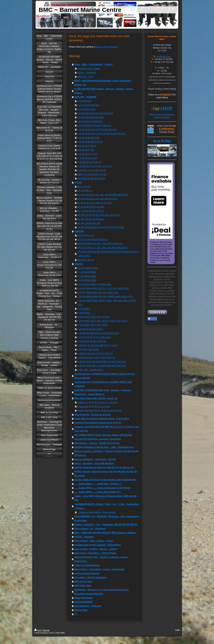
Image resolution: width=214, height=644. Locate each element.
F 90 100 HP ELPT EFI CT (89, 162)
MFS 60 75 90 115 (86, 260)
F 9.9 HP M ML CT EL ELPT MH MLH (94, 126)
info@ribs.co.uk (163, 56)
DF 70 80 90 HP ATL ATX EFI (91, 211)
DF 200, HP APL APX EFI (89, 223)
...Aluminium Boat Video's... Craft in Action (96, 512)
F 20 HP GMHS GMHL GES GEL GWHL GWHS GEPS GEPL (105, 297)
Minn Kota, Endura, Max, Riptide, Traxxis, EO (96, 398)
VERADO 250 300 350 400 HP (91, 178)
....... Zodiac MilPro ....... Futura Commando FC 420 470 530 (102, 488)
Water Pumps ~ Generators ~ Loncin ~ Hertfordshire (100, 569)
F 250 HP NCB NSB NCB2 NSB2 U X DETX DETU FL (102, 362)
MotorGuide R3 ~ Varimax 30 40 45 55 (92, 415)
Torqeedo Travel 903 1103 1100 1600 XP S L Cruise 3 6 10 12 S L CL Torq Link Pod (107, 429)
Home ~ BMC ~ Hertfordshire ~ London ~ (94, 64)
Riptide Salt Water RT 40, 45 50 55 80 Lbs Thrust (100, 411)
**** (76, 614)
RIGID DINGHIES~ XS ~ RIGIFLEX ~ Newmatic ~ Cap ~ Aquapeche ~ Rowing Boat (107, 518)
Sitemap (46, 630)
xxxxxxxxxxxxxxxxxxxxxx (87, 573)
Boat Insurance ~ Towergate (88, 606)
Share (152, 319)
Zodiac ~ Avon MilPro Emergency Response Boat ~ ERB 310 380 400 (105, 498)
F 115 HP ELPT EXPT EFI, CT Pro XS (95, 166)
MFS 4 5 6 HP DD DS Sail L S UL (93, 240)
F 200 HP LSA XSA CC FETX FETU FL (95, 354)
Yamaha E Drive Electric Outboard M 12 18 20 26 (98, 423)
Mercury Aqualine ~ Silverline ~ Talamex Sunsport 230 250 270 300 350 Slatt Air (106, 453)
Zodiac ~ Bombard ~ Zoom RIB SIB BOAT (94, 463)
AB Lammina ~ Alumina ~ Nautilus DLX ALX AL (97, 443)
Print (38, 630)
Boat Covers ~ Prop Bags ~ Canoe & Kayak (95, 553)
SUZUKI (78, 183)
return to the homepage (106, 47)
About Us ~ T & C (85, 77)
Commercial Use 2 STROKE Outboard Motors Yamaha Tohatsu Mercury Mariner (105, 376)
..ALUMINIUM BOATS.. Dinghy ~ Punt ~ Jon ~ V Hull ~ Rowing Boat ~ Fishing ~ (107, 506)
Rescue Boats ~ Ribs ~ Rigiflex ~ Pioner (94, 541)
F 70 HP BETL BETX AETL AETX (92, 325)
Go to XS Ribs (162, 141)
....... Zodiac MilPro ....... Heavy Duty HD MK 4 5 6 (97, 492)
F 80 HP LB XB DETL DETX (90, 329)
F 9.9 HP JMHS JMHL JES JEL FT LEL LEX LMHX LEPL (103, 288)
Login (178, 630)
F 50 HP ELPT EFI (86, 150)
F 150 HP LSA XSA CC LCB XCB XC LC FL (97, 345)
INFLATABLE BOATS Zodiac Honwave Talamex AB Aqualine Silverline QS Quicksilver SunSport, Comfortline (103, 437)
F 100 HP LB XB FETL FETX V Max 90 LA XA (98, 333)
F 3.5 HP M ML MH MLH (89, 105)
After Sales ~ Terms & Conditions (90, 577)
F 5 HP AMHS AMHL (87, 276)
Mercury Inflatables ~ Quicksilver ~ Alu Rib (95, 459)
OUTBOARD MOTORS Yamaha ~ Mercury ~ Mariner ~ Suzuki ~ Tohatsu (104, 91)
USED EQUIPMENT (83, 602)
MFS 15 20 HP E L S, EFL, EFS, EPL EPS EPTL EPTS (102, 248)
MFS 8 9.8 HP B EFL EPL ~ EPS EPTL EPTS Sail (100, 244)
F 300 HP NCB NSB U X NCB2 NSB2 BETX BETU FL (102, 366)
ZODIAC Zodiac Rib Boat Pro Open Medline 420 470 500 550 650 (105, 480)
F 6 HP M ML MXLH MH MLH (91, 117)
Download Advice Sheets (89, 69)
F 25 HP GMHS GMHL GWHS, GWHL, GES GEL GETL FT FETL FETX (107, 303)
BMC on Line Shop (83, 582)
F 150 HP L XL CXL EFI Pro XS (92, 170)
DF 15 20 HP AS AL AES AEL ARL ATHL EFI (97, 199)
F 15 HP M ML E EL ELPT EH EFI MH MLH (97, 130)
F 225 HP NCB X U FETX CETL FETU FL (96, 358)
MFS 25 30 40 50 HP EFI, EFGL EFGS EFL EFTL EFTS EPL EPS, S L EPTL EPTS (108, 254)
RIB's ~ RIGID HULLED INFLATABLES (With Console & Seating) (105, 533)
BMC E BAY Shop (83, 586)
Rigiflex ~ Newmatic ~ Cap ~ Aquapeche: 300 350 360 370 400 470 (106, 525)
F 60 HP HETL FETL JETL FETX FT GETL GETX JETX (102, 321)
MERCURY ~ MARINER (85, 97)
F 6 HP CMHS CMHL (87, 280)
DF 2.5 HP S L (84, 187)
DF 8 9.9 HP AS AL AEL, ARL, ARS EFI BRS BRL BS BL (103, 195)
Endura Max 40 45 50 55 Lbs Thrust (94, 406)
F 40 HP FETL (84, 313)
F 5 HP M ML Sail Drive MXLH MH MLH (95, 113)
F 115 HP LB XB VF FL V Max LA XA (94, 337)
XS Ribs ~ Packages (84, 537)
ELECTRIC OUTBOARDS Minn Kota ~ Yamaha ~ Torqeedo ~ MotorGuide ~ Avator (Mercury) (103, 392)
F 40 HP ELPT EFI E (87, 146)
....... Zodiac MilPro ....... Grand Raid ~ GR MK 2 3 (98, 484)
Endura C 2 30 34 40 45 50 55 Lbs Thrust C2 (98, 402)
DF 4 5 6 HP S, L (85, 191)
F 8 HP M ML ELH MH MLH (90, 121)
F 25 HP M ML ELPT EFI (89, 138)
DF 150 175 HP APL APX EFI (91, 219)
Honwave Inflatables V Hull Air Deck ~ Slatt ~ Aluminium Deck (104, 447)
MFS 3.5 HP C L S (86, 235)
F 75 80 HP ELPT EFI (87, 158)
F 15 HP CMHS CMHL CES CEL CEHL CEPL (98, 292)
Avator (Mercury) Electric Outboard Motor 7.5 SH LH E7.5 (102, 419)
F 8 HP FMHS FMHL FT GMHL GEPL (94, 284)
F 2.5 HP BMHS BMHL (88, 268)
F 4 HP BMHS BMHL (87, 272)
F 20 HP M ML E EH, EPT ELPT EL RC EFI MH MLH (101, 134)
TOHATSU (79, 231)
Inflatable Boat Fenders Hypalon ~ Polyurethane (97, 545)
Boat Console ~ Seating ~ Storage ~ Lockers (96, 549)
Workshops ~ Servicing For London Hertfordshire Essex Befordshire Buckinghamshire (101, 592)
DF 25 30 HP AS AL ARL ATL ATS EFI (94, 203)
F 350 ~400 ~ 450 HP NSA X (90, 370)
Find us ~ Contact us (87, 73)
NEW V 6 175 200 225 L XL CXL (92, 174)
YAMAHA (79, 264)
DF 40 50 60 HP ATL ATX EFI (91, 207)
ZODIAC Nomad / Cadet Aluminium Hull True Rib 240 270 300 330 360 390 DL (106, 474)
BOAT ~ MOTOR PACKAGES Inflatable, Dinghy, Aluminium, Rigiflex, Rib (103, 83)
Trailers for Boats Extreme (87, 565)
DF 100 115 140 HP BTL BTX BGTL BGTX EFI (99, 215)
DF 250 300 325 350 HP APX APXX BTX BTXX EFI (101, 227)
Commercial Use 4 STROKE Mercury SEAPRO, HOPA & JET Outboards (103, 384)
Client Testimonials (84, 598)
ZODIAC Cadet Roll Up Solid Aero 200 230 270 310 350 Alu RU (104, 468)
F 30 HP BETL (84, 309)
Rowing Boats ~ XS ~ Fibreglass (90, 529)
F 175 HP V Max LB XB (88, 349)
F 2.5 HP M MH (84, 101)
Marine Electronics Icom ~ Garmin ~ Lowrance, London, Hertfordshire (101, 559)
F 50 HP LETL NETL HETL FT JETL (94, 317)
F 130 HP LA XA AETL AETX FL (92, 341)
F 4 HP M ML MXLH (86, 109)
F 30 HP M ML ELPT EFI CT (90, 142)
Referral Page (81, 610)
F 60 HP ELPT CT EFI (87, 154)
